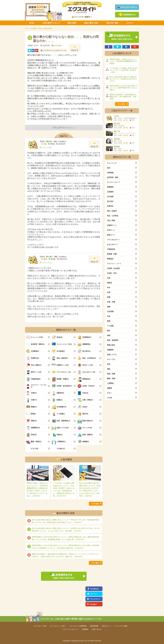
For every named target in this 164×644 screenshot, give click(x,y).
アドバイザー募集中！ (82, 17)
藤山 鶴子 (49, 257)
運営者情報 (94, 626)
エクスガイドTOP (40, 626)
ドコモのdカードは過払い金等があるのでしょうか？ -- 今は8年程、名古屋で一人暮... (124, 70)
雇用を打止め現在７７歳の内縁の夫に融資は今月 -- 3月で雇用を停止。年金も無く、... (123, 97)
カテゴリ (130, 23)
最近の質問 (72, 23)
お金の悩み (48, 28)
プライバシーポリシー (71, 629)
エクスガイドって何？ (58, 626)
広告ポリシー (106, 626)
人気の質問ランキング (51, 23)
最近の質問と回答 (91, 23)
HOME (32, 23)
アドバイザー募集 (121, 626)
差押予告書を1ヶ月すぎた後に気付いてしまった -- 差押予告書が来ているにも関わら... (124, 88)
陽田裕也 (49, 141)
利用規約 (85, 629)
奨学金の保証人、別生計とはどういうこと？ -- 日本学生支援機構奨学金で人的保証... (123, 61)
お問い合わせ (97, 629)
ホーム (27, 28)
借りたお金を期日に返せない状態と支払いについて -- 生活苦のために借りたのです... (123, 79)
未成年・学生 (37, 28)
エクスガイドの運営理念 (78, 626)
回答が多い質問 (112, 23)
